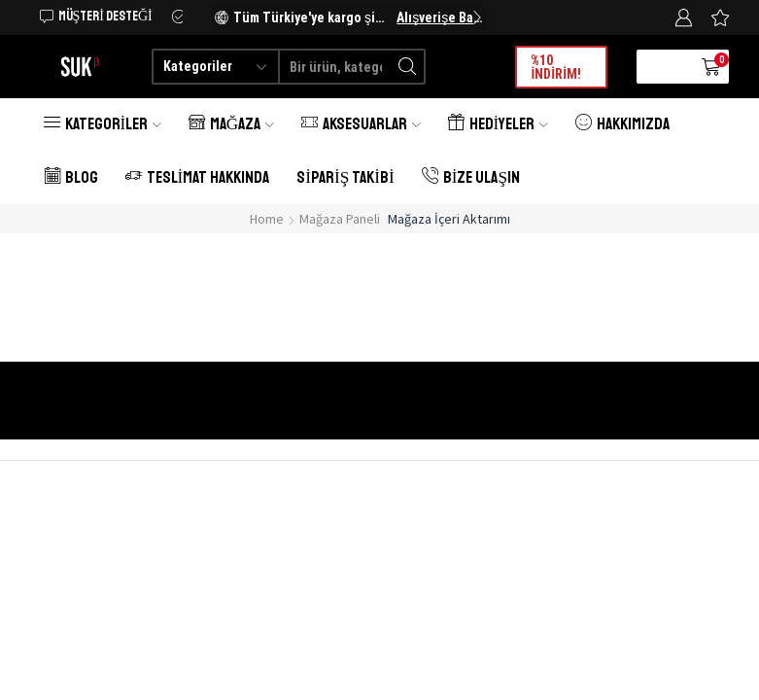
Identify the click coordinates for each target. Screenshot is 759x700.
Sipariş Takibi (345, 177)
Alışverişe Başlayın (440, 17)
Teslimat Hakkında (198, 177)
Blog (71, 177)
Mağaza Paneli (340, 219)
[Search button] (408, 67)
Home (267, 219)
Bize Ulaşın (471, 177)
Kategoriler (103, 124)
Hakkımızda (622, 124)
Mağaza (231, 124)
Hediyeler (498, 124)
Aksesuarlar (361, 124)
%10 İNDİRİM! (556, 67)
